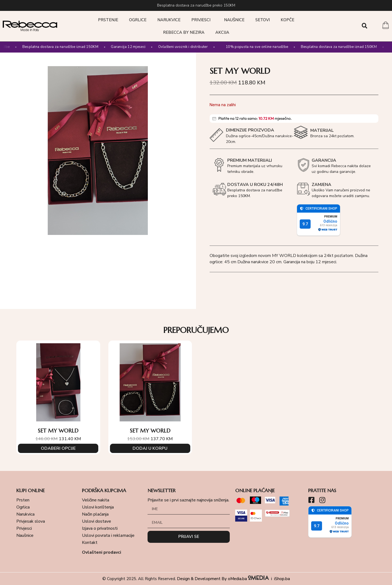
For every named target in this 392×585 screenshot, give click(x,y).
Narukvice (169, 20)
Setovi (263, 20)
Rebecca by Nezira (184, 32)
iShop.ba (282, 579)
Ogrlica (23, 507)
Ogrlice (138, 20)
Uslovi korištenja (98, 507)
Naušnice (234, 20)
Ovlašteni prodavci (102, 552)
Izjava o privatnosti (100, 528)
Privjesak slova (31, 521)
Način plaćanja (95, 514)
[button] (365, 26)
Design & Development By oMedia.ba (223, 579)
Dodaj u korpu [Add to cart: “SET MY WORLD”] (150, 448)
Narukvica (25, 514)
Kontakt (90, 543)
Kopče (287, 20)
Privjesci (202, 20)
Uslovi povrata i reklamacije (108, 535)
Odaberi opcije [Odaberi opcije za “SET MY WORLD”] (58, 448)
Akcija (222, 32)
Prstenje (108, 20)
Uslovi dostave (97, 521)
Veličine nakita (96, 500)
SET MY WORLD (58, 431)
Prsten (23, 500)
